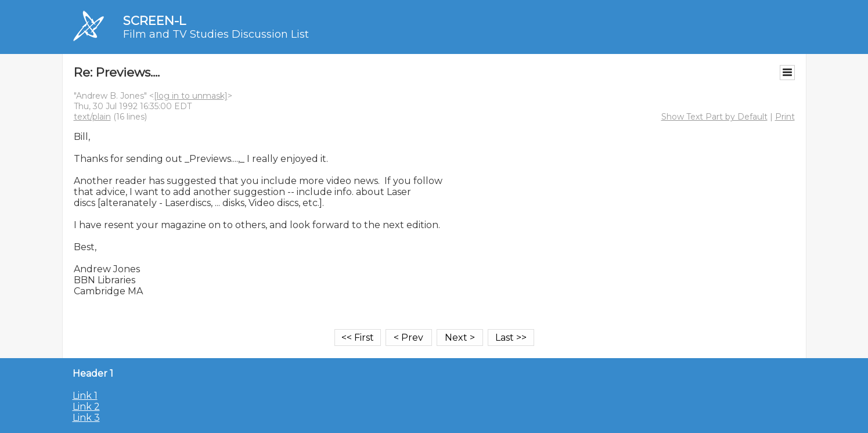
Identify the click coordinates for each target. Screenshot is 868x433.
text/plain (92, 117)
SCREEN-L (154, 21)
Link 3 (86, 418)
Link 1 (85, 396)
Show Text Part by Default (714, 117)
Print (785, 117)
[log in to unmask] (191, 96)
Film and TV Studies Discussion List (216, 34)
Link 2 (86, 407)
